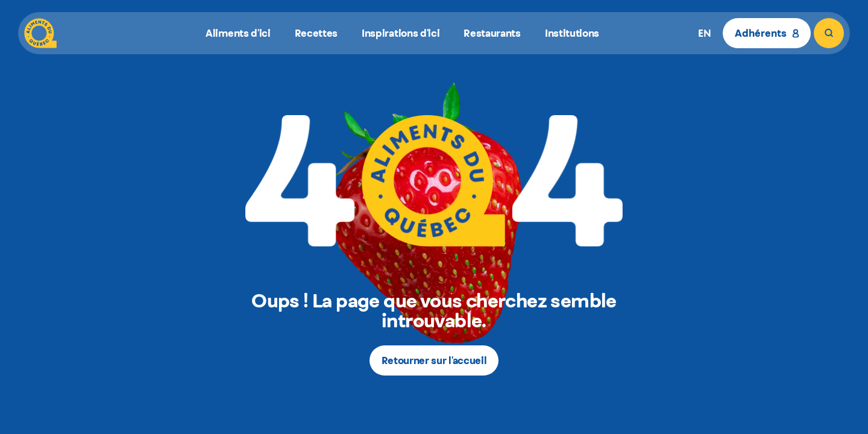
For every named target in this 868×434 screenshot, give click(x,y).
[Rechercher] (829, 33)
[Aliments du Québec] (40, 33)
